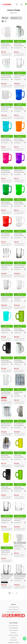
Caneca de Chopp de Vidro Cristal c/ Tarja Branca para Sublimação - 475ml (6, 77)
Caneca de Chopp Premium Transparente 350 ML (19, 393)
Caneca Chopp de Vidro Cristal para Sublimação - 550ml (20, 298)
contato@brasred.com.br (15, 612)
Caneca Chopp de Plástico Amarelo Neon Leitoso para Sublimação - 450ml (6, 551)
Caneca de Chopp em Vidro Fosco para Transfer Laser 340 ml (6, 578)
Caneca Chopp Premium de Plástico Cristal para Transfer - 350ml (7, 456)
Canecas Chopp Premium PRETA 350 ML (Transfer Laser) (6, 361)
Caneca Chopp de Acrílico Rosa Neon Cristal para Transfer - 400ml (7, 171)
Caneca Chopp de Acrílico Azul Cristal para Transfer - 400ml (19, 108)
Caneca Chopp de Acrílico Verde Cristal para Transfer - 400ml (6, 203)
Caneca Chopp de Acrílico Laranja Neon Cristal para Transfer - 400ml (20, 140)
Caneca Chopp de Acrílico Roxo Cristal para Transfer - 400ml (19, 171)
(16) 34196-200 (15, 609)
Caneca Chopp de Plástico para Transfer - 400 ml (20, 546)
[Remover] (4, 38)
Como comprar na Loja (13, 625)
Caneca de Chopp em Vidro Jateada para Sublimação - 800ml (19, 425)
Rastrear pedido (13, 640)
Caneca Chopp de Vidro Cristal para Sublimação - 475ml (20, 77)
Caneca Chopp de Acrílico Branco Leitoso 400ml (7, 45)
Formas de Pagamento (13, 628)
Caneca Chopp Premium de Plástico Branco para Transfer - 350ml (20, 45)
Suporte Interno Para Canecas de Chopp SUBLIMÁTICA (6, 425)
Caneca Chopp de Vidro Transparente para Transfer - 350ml (20, 578)
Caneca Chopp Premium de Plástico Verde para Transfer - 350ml (19, 488)
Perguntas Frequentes (14, 635)
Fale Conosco (13, 633)
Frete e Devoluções (13, 630)
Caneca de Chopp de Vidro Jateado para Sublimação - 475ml (6, 393)
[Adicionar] (9, 38)
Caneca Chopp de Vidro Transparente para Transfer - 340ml (7, 520)
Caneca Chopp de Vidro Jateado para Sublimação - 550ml (7, 298)
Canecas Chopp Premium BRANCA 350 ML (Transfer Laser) (20, 361)
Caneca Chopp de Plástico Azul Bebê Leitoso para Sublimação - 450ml (6, 330)
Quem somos (13, 637)
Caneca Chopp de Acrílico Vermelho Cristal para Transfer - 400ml (7, 235)
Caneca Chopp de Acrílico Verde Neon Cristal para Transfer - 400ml (20, 203)
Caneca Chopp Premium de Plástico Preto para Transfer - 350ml (6, 488)
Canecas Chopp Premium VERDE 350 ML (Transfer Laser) (19, 330)
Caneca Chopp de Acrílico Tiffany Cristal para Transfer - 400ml (7, 140)
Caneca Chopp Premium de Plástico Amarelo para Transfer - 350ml (20, 456)
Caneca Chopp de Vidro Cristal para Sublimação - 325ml (20, 520)
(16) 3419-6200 (15, 607)
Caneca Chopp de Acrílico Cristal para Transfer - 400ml (19, 235)
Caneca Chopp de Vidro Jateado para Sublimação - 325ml (7, 108)
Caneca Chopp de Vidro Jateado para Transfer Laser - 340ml (20, 266)
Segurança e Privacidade (13, 642)
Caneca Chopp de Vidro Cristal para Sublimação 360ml (7, 266)
